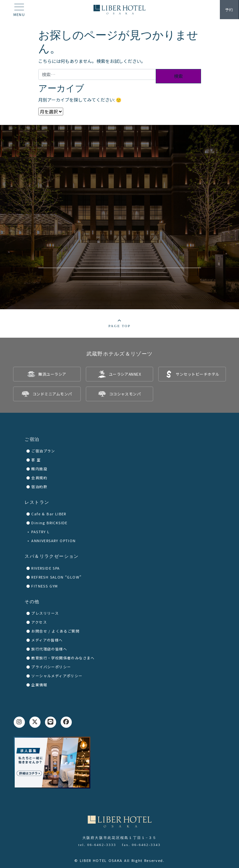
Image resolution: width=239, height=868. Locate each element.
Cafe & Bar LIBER (49, 514)
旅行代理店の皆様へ (49, 649)
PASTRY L (40, 532)
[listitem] (47, 374)
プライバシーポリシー (51, 667)
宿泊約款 (39, 487)
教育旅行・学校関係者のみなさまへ (63, 658)
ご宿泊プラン (43, 451)
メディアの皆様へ (47, 640)
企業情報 (39, 685)
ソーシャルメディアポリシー (57, 676)
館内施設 (39, 469)
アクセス (39, 622)
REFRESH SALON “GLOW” (56, 577)
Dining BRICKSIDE (49, 523)
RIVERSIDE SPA (45, 568)
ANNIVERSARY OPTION (53, 541)
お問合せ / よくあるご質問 (55, 631)
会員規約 (39, 478)
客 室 (36, 460)
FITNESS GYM (45, 586)
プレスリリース (45, 613)
